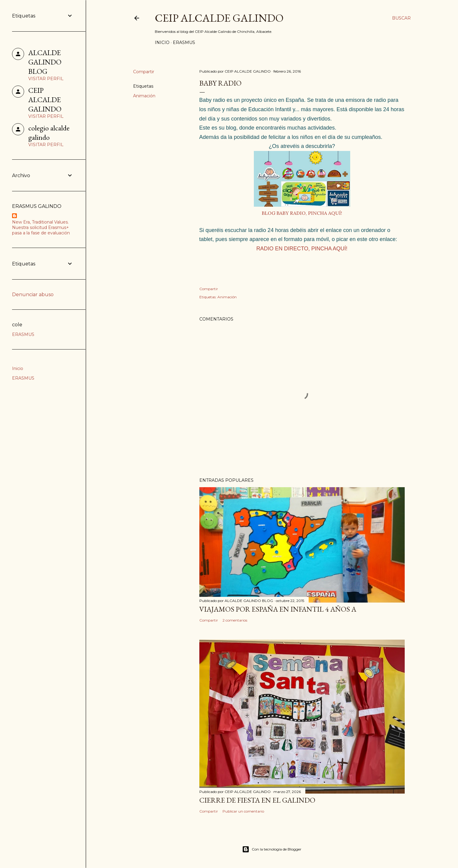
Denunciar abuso (33, 295)
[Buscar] (401, 18)
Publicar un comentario (243, 811)
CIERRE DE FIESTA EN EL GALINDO (257, 800)
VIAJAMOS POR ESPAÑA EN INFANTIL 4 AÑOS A (278, 609)
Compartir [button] (144, 72)
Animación (144, 96)
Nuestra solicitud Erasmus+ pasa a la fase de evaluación (41, 230)
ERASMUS (184, 42)
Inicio (162, 42)
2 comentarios (235, 620)
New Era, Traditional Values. (40, 222)
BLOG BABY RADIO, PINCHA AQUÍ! (302, 213)
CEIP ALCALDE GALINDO (219, 18)
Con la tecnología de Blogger (272, 849)
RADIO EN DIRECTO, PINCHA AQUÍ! (302, 249)
